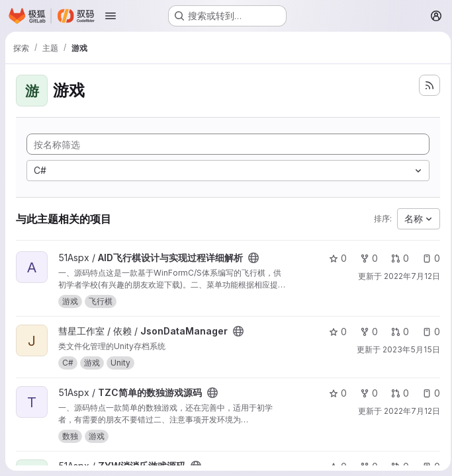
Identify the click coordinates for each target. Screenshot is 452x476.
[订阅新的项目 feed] (426, 85)
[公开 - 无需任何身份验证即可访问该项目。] (253, 258)
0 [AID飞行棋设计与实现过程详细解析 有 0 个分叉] (365, 258)
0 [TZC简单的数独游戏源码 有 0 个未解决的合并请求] (396, 393)
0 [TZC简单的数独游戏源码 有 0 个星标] (334, 393)
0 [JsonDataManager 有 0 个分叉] (365, 332)
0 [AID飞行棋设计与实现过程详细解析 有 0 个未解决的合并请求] (396, 258)
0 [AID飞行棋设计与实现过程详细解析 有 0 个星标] (334, 258)
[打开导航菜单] (111, 16)
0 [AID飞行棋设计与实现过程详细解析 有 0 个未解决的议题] (427, 258)
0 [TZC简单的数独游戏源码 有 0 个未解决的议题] (427, 393)
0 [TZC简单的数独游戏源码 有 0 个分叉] (365, 393)
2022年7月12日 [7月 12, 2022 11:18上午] (408, 276)
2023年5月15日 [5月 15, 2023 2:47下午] (407, 349)
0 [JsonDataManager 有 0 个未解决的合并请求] (396, 332)
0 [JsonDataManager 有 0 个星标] (334, 332)
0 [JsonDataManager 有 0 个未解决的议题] (427, 332)
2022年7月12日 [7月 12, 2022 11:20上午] (408, 411)
